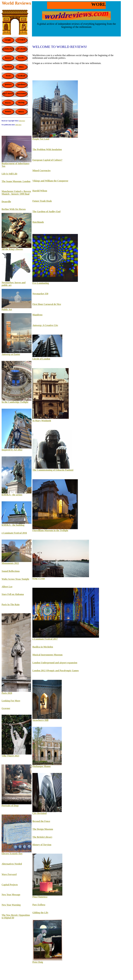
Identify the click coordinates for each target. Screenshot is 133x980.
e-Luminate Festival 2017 (45, 639)
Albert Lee (7, 587)
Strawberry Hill (40, 720)
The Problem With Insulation (47, 149)
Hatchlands (38, 222)
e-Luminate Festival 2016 (14, 533)
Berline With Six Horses (14, 209)
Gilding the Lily (40, 913)
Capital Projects (10, 885)
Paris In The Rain (11, 605)
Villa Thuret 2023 (10, 756)
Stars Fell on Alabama (13, 594)
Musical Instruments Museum (47, 655)
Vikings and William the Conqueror (50, 181)
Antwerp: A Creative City (45, 325)
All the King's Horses (12, 249)
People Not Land (41, 139)
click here (18, 125)
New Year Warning (11, 905)
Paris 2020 (7, 693)
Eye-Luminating (41, 283)
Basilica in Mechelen (43, 647)
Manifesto (37, 315)
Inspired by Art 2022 (12, 450)
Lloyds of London (41, 359)
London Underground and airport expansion (55, 663)
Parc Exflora (39, 905)
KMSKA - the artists (12, 495)
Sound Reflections (11, 571)
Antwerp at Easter (11, 354)
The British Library (42, 837)
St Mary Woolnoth (42, 421)
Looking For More (11, 701)
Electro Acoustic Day (12, 854)
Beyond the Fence (41, 821)
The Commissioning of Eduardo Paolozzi (53, 470)
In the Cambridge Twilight (15, 402)
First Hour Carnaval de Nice (47, 304)
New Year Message (11, 895)
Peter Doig (38, 962)
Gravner (6, 708)
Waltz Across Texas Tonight (15, 579)
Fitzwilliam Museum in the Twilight (50, 530)
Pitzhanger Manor (42, 766)
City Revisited (39, 813)
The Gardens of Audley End (46, 212)
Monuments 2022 (10, 563)
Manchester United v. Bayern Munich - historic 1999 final (16, 193)
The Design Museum (43, 829)
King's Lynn (39, 578)
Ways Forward (9, 874)
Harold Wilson (40, 191)
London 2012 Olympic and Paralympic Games (56, 671)
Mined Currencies (41, 171)
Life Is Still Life (9, 174)
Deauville (6, 202)
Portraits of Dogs (10, 806)
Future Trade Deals (42, 201)
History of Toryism (42, 845)
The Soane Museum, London (16, 181)
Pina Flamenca (40, 897)
